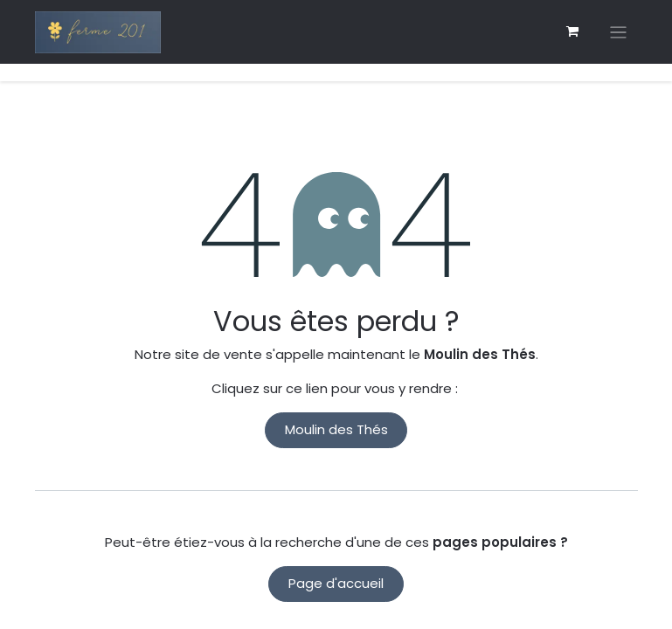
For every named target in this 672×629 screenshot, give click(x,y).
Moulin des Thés (336, 429)
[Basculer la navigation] (618, 32)
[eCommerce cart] (572, 31)
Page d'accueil (336, 583)
